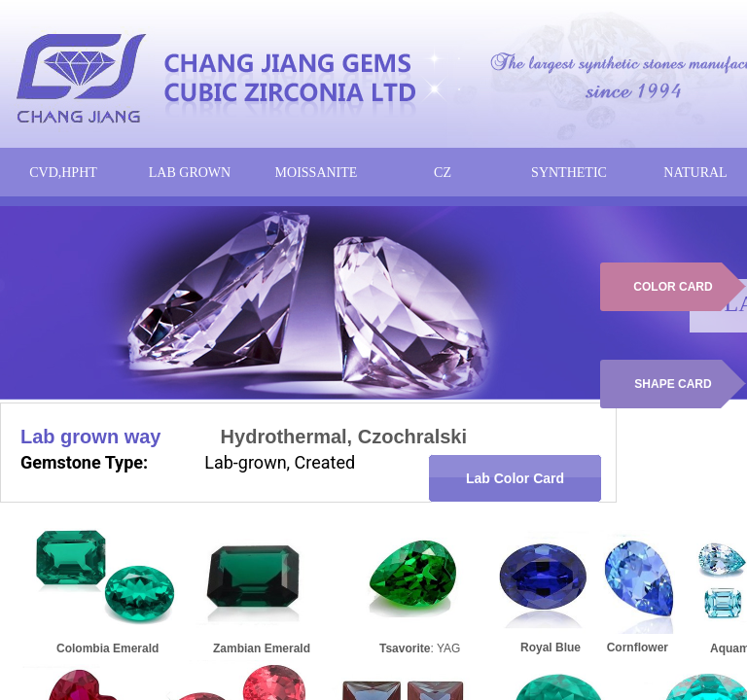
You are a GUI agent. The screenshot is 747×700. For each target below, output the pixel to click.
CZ (443, 173)
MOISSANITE (317, 173)
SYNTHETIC (569, 173)
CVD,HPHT (63, 173)
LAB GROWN (190, 173)
